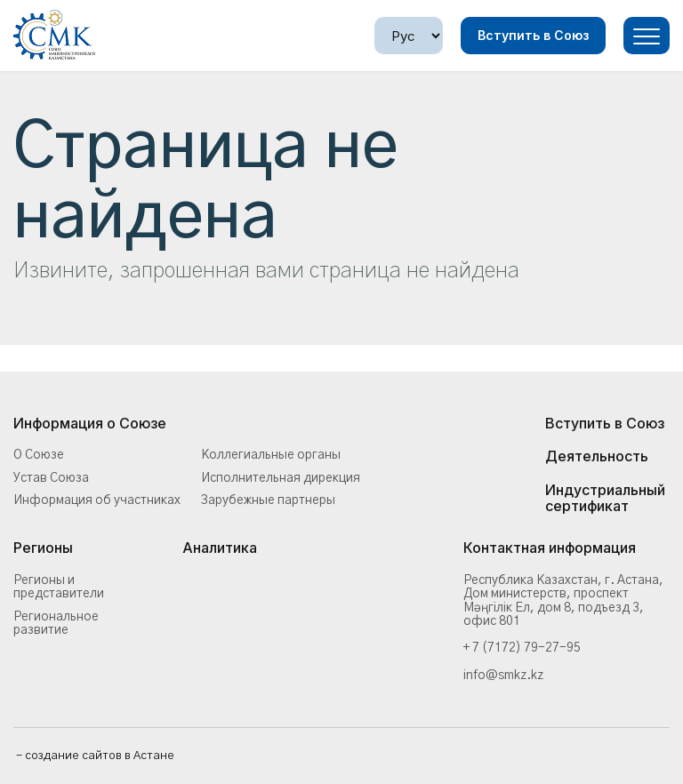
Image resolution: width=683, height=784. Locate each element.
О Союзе (39, 455)
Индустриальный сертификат (605, 498)
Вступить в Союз (533, 35)
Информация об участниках (97, 500)
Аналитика (220, 548)
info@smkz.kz (503, 676)
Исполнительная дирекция (281, 478)
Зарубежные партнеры (268, 500)
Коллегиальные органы (271, 455)
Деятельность (597, 457)
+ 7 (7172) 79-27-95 (522, 648)
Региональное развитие (56, 624)
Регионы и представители (59, 587)
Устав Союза (51, 478)
